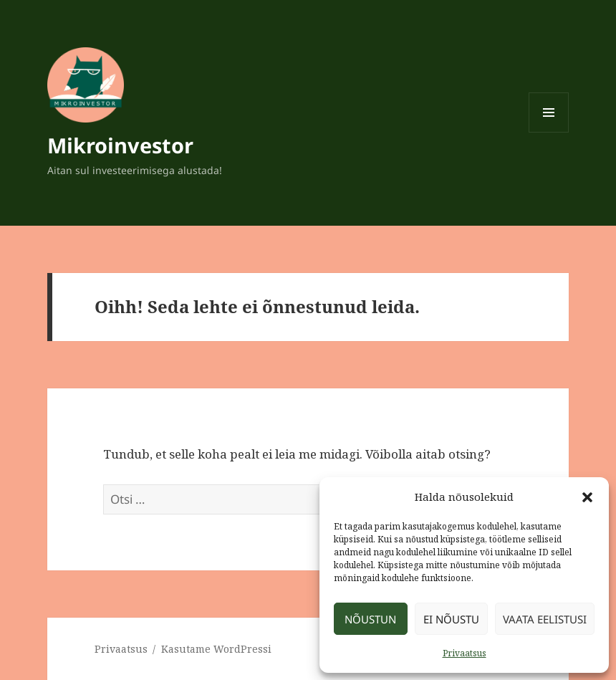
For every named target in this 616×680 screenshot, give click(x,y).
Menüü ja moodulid (549, 132)
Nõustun (370, 619)
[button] (587, 497)
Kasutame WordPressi (216, 649)
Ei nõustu (451, 619)
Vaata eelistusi (545, 619)
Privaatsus (465, 653)
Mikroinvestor (120, 145)
